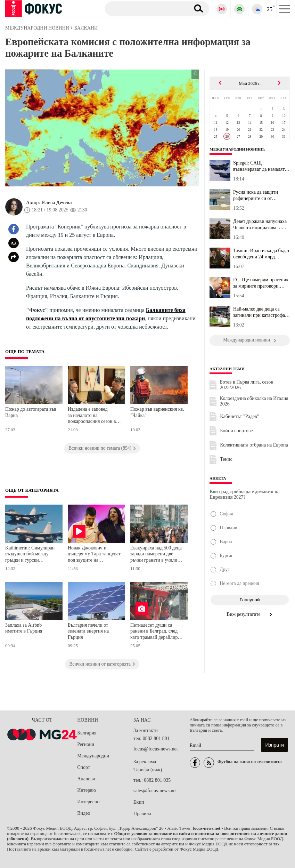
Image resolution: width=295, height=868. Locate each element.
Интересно (88, 802)
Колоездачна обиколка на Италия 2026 (254, 401)
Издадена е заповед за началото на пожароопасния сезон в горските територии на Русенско (92, 416)
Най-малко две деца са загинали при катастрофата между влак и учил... (261, 312)
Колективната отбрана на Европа (254, 445)
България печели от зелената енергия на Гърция (88, 631)
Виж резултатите (250, 614)
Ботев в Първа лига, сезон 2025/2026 (247, 385)
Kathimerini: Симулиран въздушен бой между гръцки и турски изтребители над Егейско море (31, 555)
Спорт (84, 767)
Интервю (87, 790)
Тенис (226, 459)
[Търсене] (145, 8)
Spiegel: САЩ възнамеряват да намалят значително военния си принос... (259, 166)
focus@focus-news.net (156, 749)
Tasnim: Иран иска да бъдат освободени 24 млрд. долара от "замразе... (261, 254)
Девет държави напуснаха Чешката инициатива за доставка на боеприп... (260, 225)
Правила (142, 814)
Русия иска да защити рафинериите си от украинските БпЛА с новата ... (256, 195)
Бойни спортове (236, 431)
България (87, 733)
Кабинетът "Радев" (239, 416)
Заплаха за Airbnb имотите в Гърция (24, 628)
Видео (84, 813)
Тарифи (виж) (148, 770)
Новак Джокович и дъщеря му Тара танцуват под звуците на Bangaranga (94, 555)
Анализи (86, 779)
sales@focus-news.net (155, 791)
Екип (139, 802)
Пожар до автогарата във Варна (31, 412)
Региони (86, 744)
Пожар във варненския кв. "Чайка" (157, 412)
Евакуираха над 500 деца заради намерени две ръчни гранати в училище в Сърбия (157, 555)
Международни (93, 756)
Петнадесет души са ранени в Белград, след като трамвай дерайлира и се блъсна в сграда (157, 632)
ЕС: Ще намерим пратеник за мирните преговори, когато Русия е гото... (261, 283)
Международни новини (237, 149)
